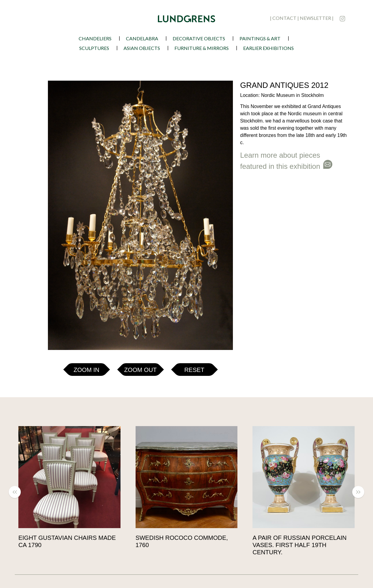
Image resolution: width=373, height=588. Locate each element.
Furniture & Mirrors (202, 48)
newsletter (315, 18)
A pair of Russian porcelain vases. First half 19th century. (299, 545)
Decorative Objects (199, 38)
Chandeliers (95, 38)
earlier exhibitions (268, 48)
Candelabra (142, 38)
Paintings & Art (260, 38)
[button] (26, 87)
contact (284, 18)
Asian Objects (142, 48)
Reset (194, 238)
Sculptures (94, 48)
